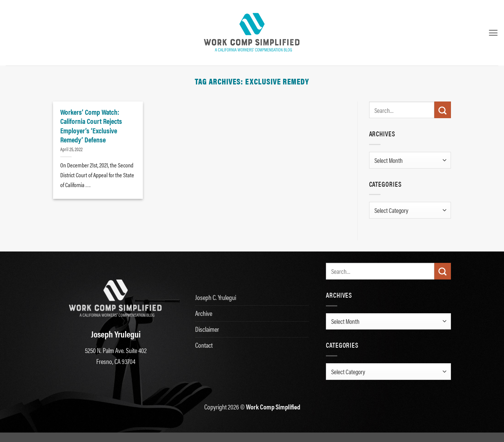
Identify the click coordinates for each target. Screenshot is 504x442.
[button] (493, 33)
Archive (204, 313)
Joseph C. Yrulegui (216, 297)
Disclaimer (207, 329)
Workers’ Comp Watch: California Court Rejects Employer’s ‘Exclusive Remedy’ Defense (91, 126)
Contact (204, 345)
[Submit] (443, 110)
